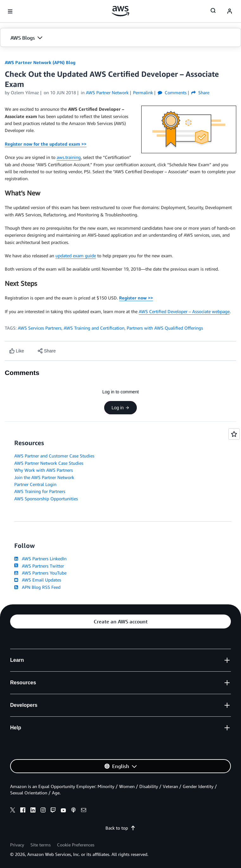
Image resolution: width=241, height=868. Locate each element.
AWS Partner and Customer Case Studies (54, 456)
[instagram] (43, 811)
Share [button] (200, 92)
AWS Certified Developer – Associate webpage (184, 311)
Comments (172, 92)
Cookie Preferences (76, 845)
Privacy (17, 845)
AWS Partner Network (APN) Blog (40, 62)
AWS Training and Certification (94, 328)
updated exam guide (76, 256)
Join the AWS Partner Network (44, 477)
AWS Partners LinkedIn (40, 559)
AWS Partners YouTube (40, 573)
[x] (13, 811)
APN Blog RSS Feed (37, 587)
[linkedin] (33, 811)
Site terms (41, 845)
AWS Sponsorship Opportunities (46, 499)
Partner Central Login (35, 484)
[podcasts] (73, 811)
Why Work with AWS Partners (44, 470)
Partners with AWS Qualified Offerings (165, 328)
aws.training (69, 157)
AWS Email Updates (38, 580)
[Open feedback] (234, 434)
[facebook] (23, 811)
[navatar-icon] (230, 11)
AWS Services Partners (40, 328)
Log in (120, 408)
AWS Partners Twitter (39, 566)
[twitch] (53, 811)
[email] (84, 811)
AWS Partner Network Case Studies (49, 463)
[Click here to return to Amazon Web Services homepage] (120, 11)
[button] (120, 38)
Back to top (120, 828)
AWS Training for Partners (40, 491)
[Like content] (17, 351)
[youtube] (63, 811)
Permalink (143, 92)
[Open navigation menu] (10, 11)
